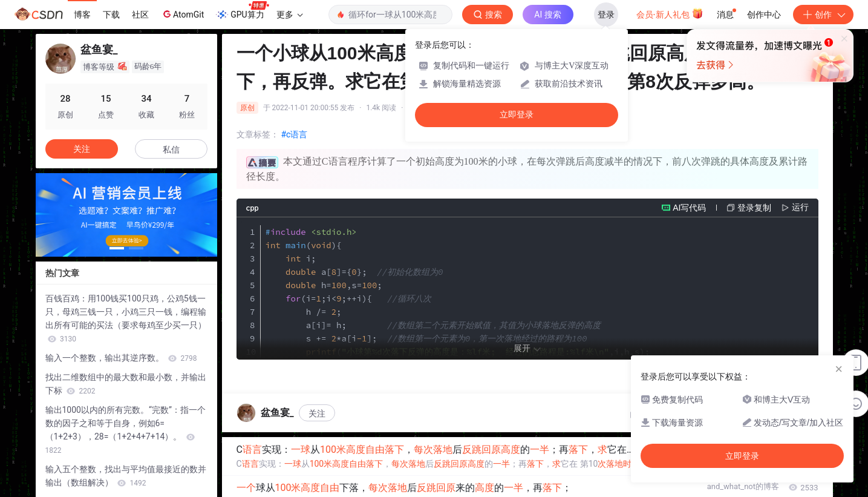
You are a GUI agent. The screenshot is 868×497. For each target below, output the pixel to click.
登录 (606, 15)
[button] (117, 248)
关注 (317, 413)
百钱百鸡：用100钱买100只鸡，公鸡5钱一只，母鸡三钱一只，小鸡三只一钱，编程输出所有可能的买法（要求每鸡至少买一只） (126, 318)
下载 (111, 15)
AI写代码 (689, 208)
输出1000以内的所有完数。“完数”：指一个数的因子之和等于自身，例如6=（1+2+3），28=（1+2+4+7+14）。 (126, 430)
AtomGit (182, 14)
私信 (171, 150)
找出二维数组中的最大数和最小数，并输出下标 (126, 384)
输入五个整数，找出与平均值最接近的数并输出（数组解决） (126, 476)
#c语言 (295, 134)
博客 (82, 15)
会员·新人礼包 (670, 13)
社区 (140, 15)
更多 (290, 15)
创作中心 (764, 15)
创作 (823, 15)
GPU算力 (242, 11)
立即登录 (517, 115)
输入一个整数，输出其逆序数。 (121, 358)
